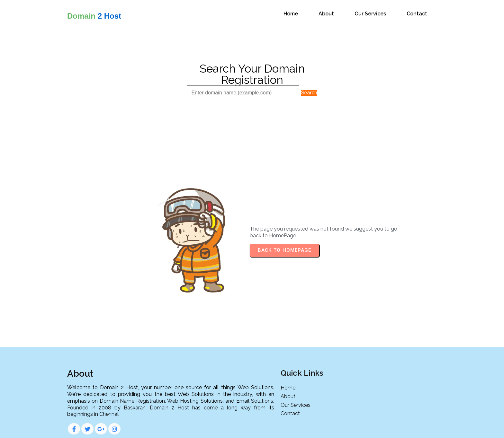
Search (309, 92)
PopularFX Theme (282, 428)
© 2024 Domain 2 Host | (231, 428)
